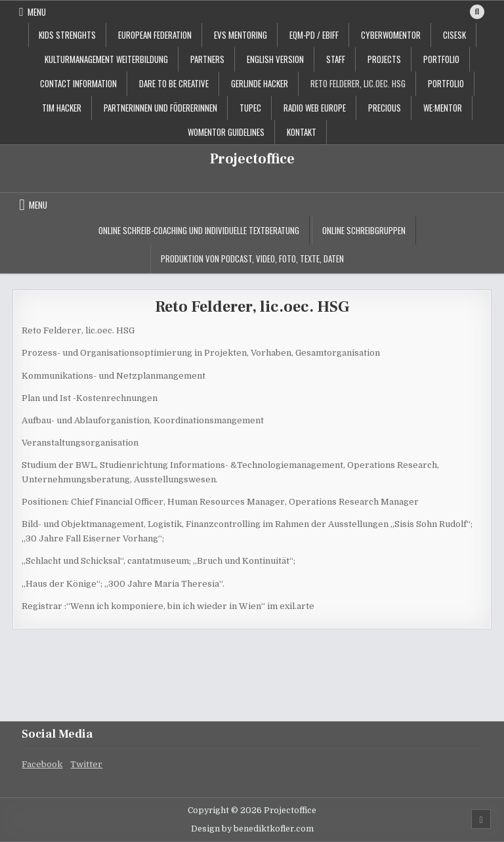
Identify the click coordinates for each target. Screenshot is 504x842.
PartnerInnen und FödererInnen (160, 108)
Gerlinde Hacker (260, 83)
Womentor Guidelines (226, 132)
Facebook (42, 764)
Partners (207, 59)
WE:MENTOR (443, 108)
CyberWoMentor (391, 35)
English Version (275, 59)
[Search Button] (477, 12)
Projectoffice (252, 159)
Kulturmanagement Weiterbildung (106, 59)
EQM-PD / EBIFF (314, 35)
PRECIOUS (385, 108)
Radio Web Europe (315, 108)
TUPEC (250, 108)
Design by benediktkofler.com (252, 829)
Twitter (86, 764)
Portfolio (446, 83)
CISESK (454, 35)
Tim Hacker (62, 108)
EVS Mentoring (241, 35)
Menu (37, 12)
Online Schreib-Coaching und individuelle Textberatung (199, 230)
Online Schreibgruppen (364, 230)
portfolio (441, 59)
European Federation (155, 35)
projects (384, 59)
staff (336, 59)
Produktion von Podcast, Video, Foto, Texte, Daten (252, 259)
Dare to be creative (174, 83)
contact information (78, 83)
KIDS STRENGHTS (67, 35)
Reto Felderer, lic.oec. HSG (358, 83)
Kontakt (302, 132)
